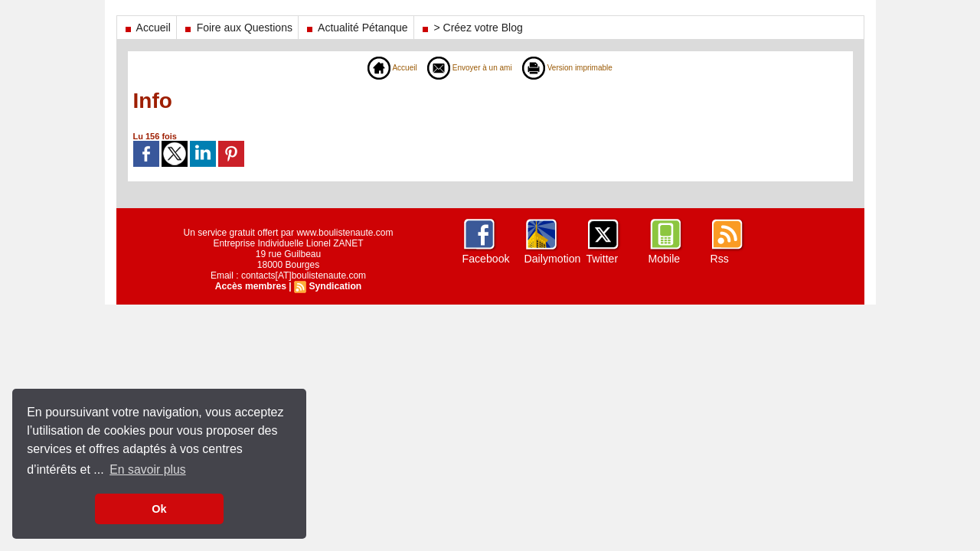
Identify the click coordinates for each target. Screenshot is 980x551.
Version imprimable (576, 67)
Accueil (147, 28)
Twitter (602, 259)
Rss (720, 259)
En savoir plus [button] (148, 469)
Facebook (486, 259)
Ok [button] (159, 509)
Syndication (335, 286)
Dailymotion (552, 259)
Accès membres (251, 286)
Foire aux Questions (237, 28)
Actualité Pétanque (356, 28)
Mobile (664, 259)
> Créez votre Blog (471, 28)
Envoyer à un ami (466, 67)
